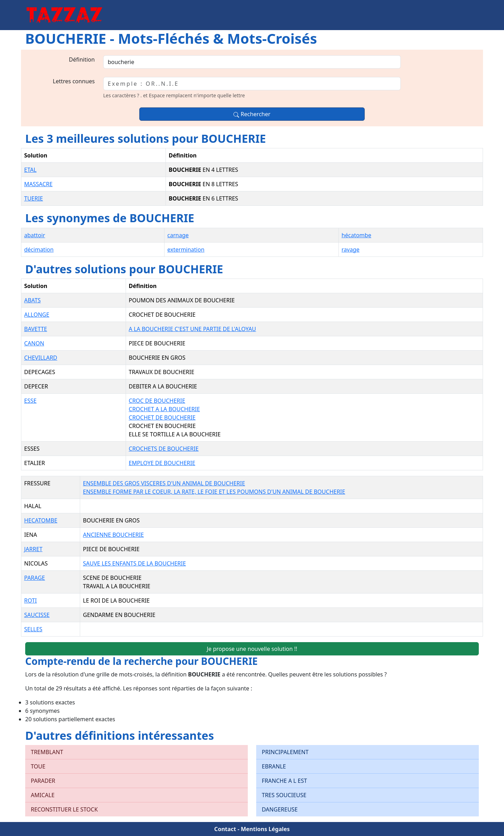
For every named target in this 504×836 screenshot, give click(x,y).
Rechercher (252, 114)
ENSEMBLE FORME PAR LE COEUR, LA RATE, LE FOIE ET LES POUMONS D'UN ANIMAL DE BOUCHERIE (214, 492)
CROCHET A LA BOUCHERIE (164, 409)
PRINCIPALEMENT (285, 752)
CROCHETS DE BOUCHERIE (164, 449)
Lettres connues (74, 81)
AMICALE (43, 795)
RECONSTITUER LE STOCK (64, 809)
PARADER (43, 781)
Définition (82, 59)
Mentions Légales (265, 829)
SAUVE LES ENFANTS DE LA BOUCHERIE (134, 563)
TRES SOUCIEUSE (284, 795)
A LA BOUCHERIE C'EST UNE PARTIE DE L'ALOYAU (192, 329)
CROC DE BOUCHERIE (157, 401)
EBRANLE (274, 766)
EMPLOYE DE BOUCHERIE (162, 463)
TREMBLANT (47, 752)
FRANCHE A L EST (284, 781)
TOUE (38, 766)
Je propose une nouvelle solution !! (252, 649)
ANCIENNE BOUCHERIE (113, 535)
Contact (225, 829)
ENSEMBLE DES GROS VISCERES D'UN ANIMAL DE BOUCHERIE (164, 483)
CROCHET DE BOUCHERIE (162, 417)
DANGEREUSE (280, 809)
